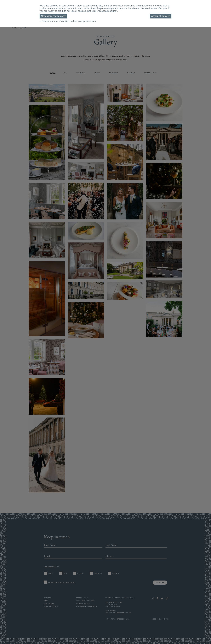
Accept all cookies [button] (161, 16)
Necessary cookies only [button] (53, 16)
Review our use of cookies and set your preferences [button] (69, 21)
